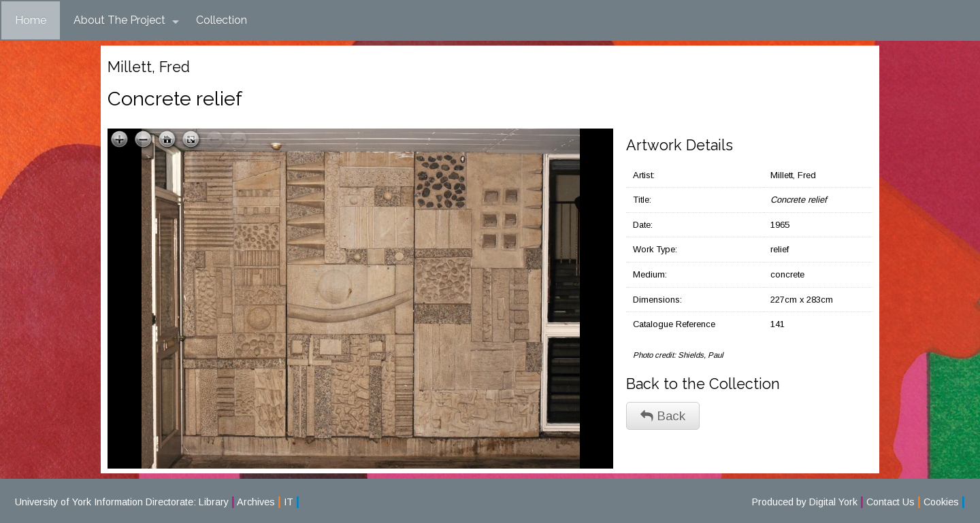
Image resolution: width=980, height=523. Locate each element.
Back (663, 416)
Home (31, 20)
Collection (222, 20)
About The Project (126, 20)
